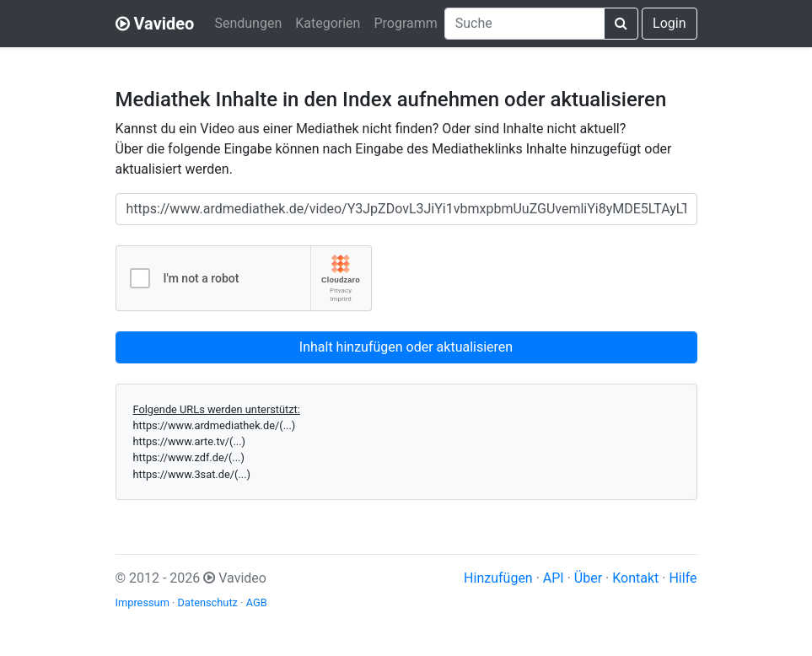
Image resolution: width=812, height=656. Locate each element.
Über (588, 578)
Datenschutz (208, 602)
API (554, 578)
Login (669, 23)
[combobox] (524, 24)
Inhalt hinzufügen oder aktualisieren (406, 347)
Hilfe (683, 578)
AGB (257, 602)
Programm (405, 23)
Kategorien (328, 23)
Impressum (143, 602)
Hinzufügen (498, 578)
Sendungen (248, 23)
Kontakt (635, 578)
